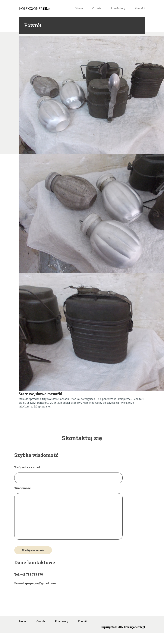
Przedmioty (118, 8)
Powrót (33, 25)
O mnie (97, 8)
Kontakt (140, 8)
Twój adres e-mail (68, 472)
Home (79, 8)
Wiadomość (68, 513)
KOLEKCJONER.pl (35, 8)
